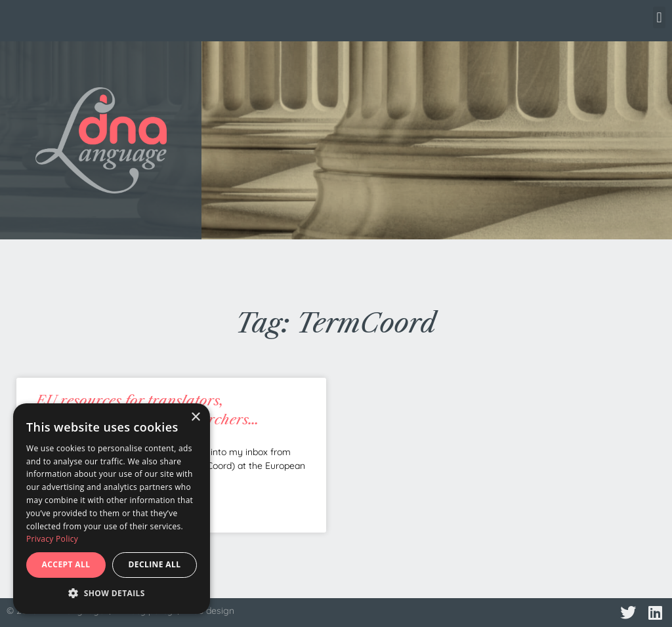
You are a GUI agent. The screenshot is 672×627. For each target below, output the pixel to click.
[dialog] (112, 509)
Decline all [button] (155, 564)
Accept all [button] (66, 564)
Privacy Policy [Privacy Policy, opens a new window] (52, 539)
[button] (659, 17)
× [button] (195, 417)
